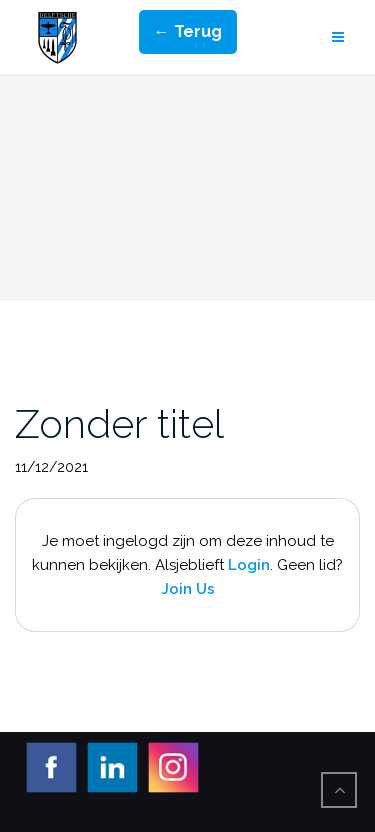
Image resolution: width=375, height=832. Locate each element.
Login (249, 565)
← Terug (188, 31)
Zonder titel (119, 423)
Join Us (188, 589)
